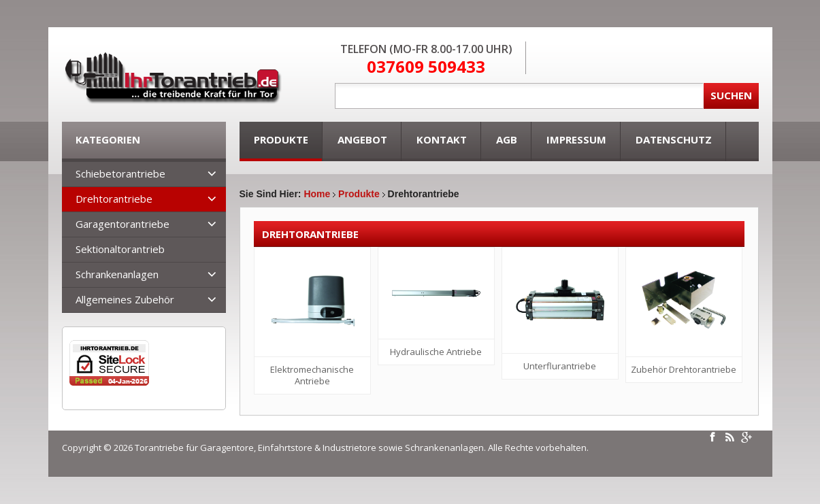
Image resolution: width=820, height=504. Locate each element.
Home (317, 194)
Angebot (362, 139)
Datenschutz (674, 139)
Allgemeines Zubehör (125, 299)
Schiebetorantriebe (120, 173)
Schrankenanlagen (117, 274)
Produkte (281, 139)
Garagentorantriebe (122, 224)
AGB (507, 139)
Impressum (576, 139)
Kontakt (442, 139)
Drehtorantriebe (114, 199)
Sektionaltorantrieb (120, 249)
